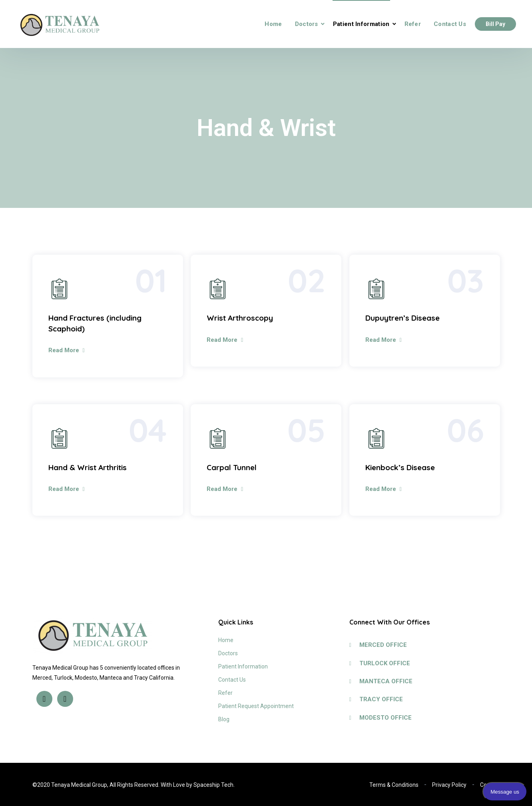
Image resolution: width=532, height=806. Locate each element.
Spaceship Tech (213, 785)
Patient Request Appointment (256, 706)
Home (273, 24)
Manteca (111, 678)
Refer (413, 24)
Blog (224, 719)
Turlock (63, 678)
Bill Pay (495, 24)
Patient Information (361, 24)
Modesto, (87, 678)
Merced (42, 678)
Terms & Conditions (394, 785)
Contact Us (450, 24)
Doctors (307, 24)
